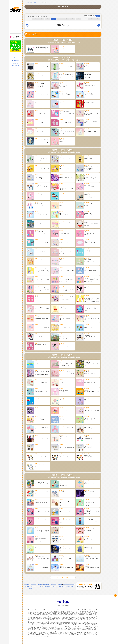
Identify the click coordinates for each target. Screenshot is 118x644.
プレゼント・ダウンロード (16, 27)
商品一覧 (16, 18)
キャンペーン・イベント (16, 23)
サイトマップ (16, 63)
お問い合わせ (16, 55)
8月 (72, 19)
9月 (79, 19)
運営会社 (31, 588)
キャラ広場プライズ (16, 7)
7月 (66, 19)
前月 (29, 25)
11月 (91, 19)
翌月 (98, 25)
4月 (47, 19)
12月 (97, 19)
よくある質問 (16, 58)
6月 (60, 19)
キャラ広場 (27, 2)
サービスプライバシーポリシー (50, 586)
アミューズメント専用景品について (66, 586)
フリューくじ (16, 34)
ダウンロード (34, 586)
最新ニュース (16, 14)
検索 (98, 16)
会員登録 (40, 584)
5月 (54, 19)
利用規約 (40, 586)
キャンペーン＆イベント (68, 584)
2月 (35, 19)
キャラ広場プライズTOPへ (64, 577)
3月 (41, 19)
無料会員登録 (16, 60)
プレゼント (27, 586)
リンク (26, 588)
